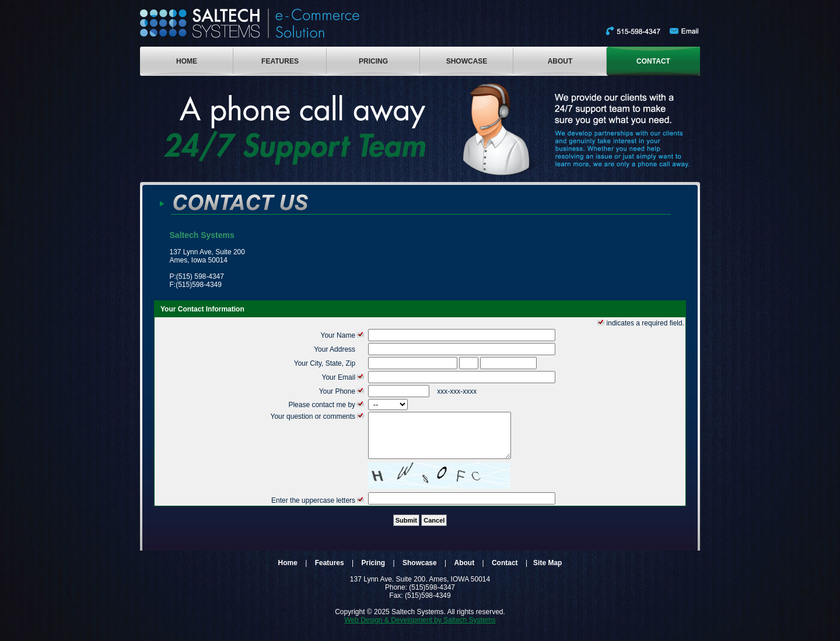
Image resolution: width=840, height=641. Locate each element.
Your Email (344, 377)
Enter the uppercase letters (319, 509)
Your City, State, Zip (330, 363)
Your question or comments (318, 416)
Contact (505, 572)
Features (330, 572)
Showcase (420, 572)
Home (288, 572)
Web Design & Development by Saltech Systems (420, 629)
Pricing (374, 572)
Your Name (344, 335)
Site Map (547, 572)
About (465, 572)
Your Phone (343, 391)
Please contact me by (327, 405)
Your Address (340, 349)
